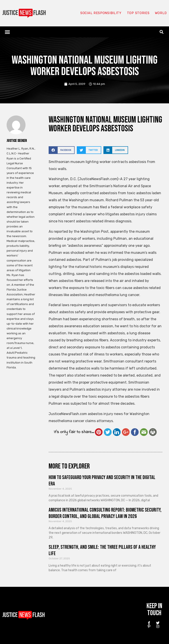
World (161, 13)
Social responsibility (100, 13)
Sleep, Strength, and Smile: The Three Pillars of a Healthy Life (102, 550)
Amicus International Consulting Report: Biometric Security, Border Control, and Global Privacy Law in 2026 (105, 513)
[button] (7, 32)
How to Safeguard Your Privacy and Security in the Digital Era (102, 481)
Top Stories (138, 13)
